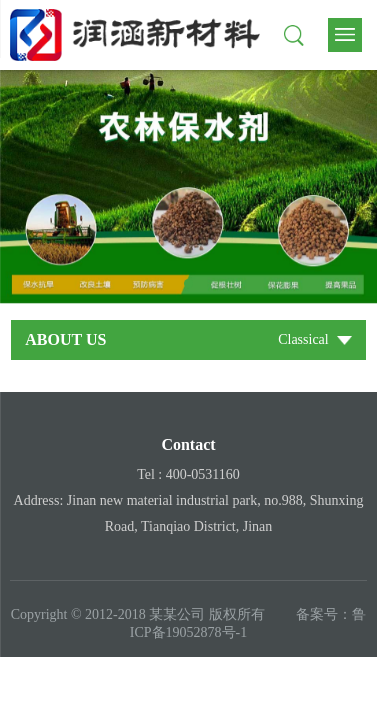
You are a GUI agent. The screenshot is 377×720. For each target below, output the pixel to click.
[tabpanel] (188, 187)
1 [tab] (188, 283)
